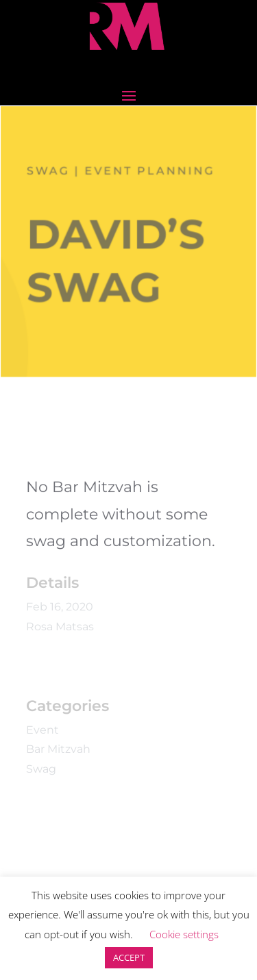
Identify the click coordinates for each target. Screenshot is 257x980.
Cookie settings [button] (184, 934)
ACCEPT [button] (129, 957)
